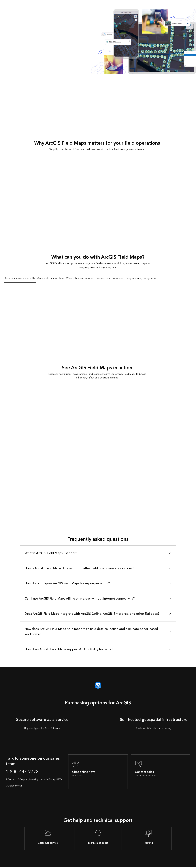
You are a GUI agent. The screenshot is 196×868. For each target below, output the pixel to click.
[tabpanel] (98, 317)
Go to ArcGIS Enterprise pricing (154, 728)
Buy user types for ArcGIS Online (42, 728)
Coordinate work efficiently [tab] (20, 278)
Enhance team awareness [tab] (110, 278)
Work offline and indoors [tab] (80, 278)
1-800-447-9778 (24, 772)
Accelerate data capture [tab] (51, 278)
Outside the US (14, 786)
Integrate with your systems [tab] (141, 278)
